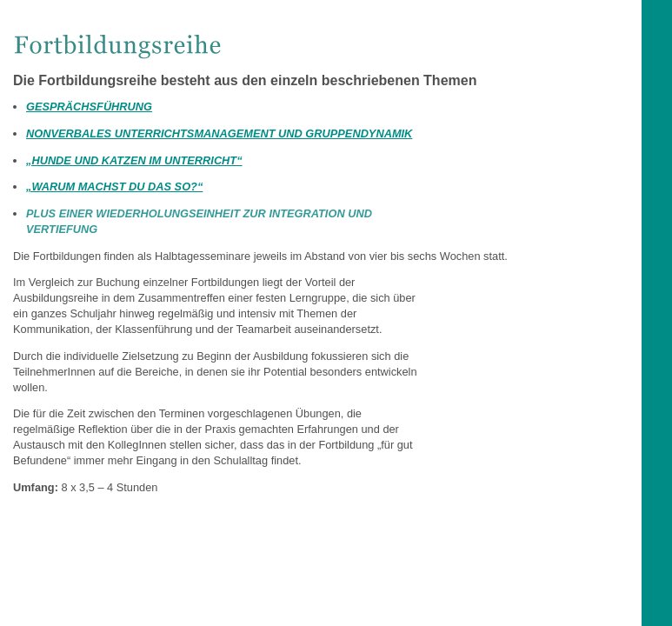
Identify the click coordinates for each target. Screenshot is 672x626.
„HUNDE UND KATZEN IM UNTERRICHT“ (134, 160)
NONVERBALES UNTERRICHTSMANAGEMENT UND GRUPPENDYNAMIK (219, 133)
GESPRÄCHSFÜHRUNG (89, 107)
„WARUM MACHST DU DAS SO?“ (114, 186)
